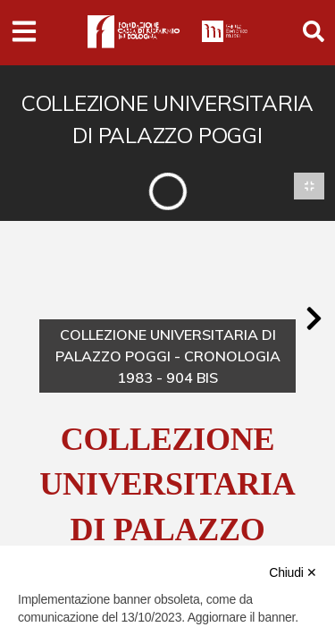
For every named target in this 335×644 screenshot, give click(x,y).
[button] (314, 318)
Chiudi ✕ (293, 572)
